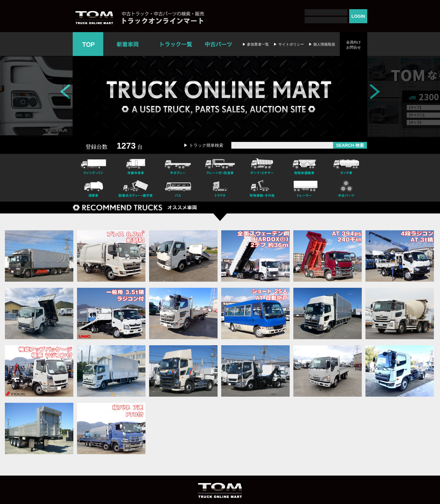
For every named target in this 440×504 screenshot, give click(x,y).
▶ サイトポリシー (289, 44)
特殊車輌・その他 (262, 190)
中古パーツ (218, 44)
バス (178, 190)
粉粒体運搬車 (304, 166)
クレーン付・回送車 (220, 166)
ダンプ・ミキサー (262, 166)
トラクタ (220, 190)
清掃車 (94, 190)
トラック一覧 (176, 44)
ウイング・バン (94, 166)
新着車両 (128, 44)
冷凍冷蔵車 (136, 166)
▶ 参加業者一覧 (256, 44)
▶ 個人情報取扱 (322, 44)
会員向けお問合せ (354, 45)
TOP (88, 44)
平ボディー (178, 166)
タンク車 (346, 166)
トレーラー (304, 190)
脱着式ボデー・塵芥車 (136, 190)
